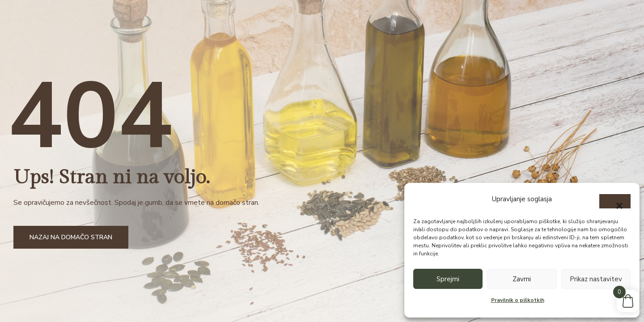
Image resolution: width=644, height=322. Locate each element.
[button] (615, 201)
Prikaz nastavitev (596, 279)
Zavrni (522, 279)
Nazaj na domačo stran (71, 237)
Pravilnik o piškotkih (518, 300)
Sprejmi (448, 279)
